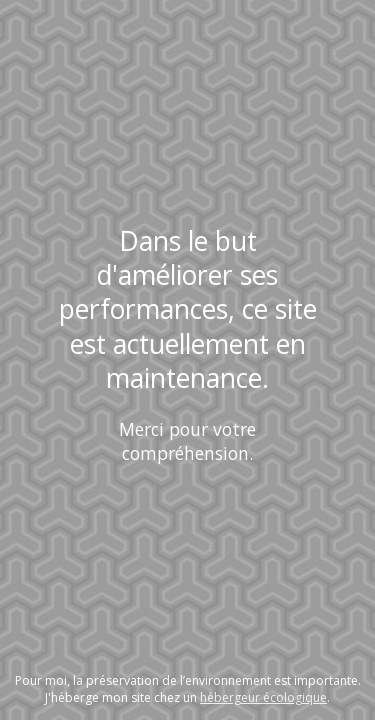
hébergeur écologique (263, 697)
